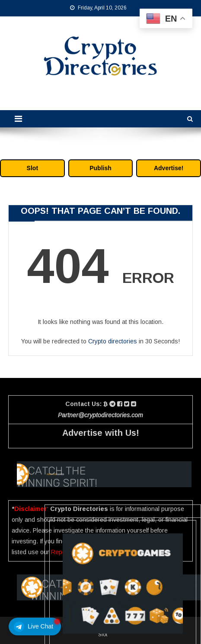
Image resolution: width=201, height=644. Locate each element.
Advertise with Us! (101, 433)
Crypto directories (113, 341)
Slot (32, 168)
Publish (100, 168)
